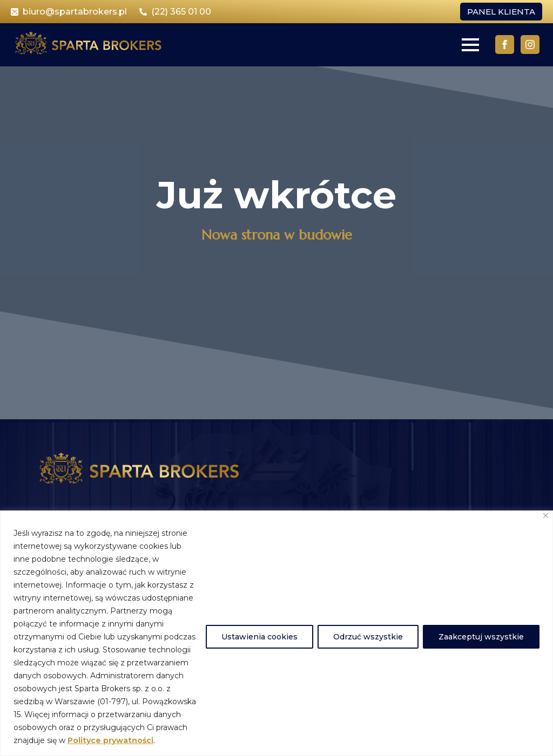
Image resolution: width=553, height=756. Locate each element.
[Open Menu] (470, 45)
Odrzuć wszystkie (368, 637)
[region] (276, 633)
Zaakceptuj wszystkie (481, 637)
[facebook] (505, 45)
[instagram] (530, 45)
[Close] (546, 516)
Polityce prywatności (110, 740)
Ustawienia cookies (259, 637)
